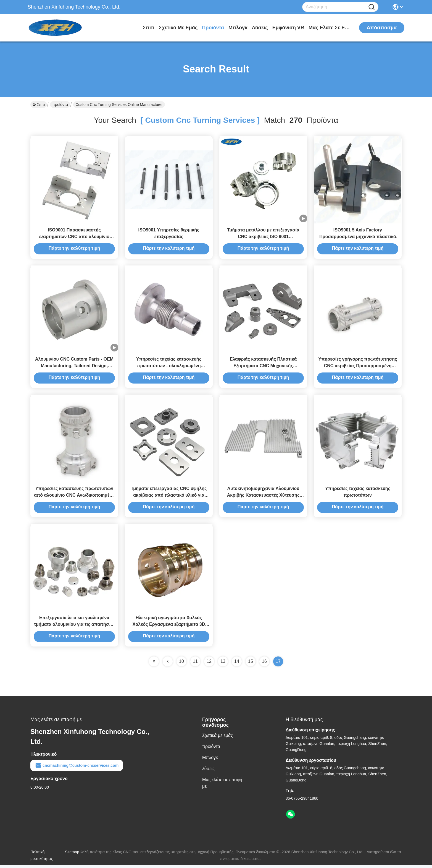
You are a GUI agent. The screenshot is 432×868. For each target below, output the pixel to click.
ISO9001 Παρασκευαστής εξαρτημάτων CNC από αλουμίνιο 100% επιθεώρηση (74, 237)
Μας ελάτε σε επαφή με (329, 28)
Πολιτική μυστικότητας (42, 858)
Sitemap (72, 855)
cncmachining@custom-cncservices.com (77, 768)
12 (209, 664)
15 (251, 664)
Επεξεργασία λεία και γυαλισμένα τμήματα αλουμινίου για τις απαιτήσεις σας (74, 627)
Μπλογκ (238, 28)
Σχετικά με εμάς (178, 28)
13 (223, 664)
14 (237, 664)
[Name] (372, 7)
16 (264, 664)
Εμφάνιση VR (288, 28)
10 (181, 664)
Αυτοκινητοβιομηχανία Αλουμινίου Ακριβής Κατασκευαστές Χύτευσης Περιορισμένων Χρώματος (263, 497)
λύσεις (260, 28)
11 (195, 664)
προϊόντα (213, 28)
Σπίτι (149, 28)
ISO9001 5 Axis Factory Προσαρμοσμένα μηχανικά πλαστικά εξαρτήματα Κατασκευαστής (358, 237)
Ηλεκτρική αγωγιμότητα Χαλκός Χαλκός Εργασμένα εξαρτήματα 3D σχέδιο (169, 627)
